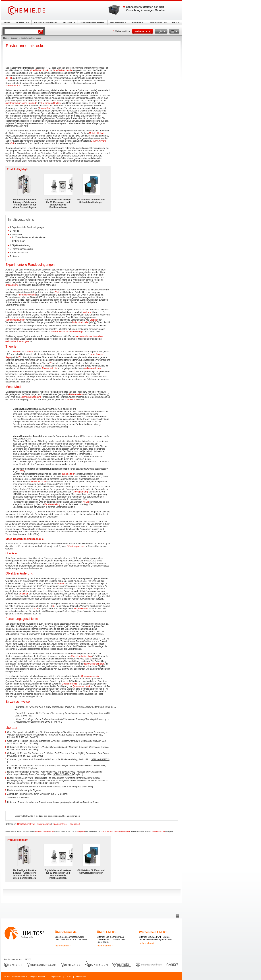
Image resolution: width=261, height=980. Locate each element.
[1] (19, 357)
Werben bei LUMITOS (154, 932)
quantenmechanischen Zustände (21, 103)
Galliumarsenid (39, 482)
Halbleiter (102, 133)
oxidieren (87, 312)
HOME (7, 23)
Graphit (95, 141)
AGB (69, 977)
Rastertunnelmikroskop (44, 831)
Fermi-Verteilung (52, 504)
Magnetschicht (81, 609)
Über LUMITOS (107, 932)
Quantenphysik (60, 824)
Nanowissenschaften (94, 664)
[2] (50, 362)
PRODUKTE (69, 23)
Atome (61, 584)
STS (22, 471)
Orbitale (57, 103)
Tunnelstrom (71, 400)
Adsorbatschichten (27, 295)
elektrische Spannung (31, 397)
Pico (8, 285)
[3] (74, 371)
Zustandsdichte (50, 368)
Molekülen (23, 594)
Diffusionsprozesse (76, 546)
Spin (36, 609)
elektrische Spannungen (17, 341)
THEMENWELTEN (158, 23)
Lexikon (14, 38)
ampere (14, 285)
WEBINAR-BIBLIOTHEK (93, 23)
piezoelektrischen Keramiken (89, 336)
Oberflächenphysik (39, 70)
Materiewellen (76, 394)
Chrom (103, 141)
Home (6, 38)
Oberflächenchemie (63, 70)
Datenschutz (82, 977)
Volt (57, 292)
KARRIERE (137, 23)
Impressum (56, 977)
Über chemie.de (66, 932)
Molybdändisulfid (80, 322)
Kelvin (86, 502)
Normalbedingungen (15, 320)
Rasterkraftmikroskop (81, 656)
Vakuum (29, 352)
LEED (9, 78)
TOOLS (176, 23)
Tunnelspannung (80, 492)
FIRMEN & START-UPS (46, 23)
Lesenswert (74, 824)
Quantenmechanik (90, 676)
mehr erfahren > (63, 946)
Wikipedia (81, 831)
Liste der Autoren (158, 831)
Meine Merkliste (123, 31)
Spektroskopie (44, 824)
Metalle (93, 133)
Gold (13, 143)
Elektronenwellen (70, 684)
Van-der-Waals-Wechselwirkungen (68, 332)
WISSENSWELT (118, 23)
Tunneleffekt (44, 108)
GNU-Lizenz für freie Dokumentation (116, 831)
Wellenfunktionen (92, 368)
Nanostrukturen (13, 86)
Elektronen (46, 103)
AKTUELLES (22, 23)
